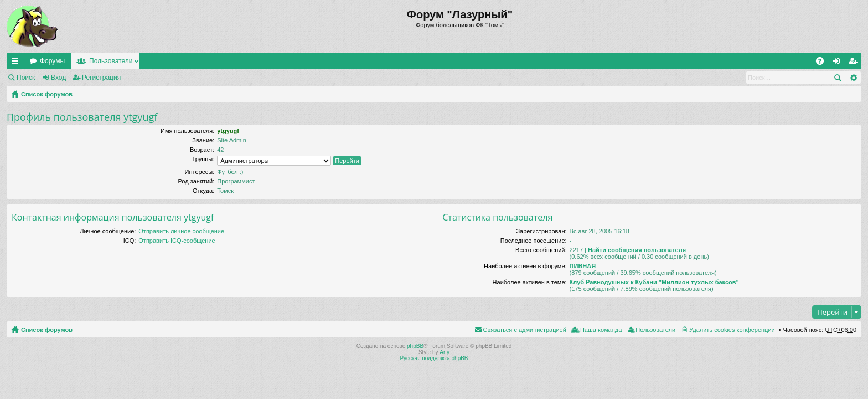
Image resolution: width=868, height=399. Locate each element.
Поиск (26, 78)
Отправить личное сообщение (181, 231)
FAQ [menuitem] (823, 63)
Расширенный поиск (853, 78)
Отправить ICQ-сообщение (177, 241)
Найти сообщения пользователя (637, 250)
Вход (58, 78)
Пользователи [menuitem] (655, 330)
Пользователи (111, 61)
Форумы (52, 61)
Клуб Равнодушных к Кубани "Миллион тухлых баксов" (654, 282)
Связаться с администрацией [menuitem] (525, 330)
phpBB (415, 346)
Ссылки (17, 63)
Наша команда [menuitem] (601, 330)
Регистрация (101, 78)
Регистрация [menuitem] (855, 63)
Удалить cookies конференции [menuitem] (732, 330)
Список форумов (47, 94)
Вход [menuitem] (839, 63)
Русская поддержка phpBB (434, 358)
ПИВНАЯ (583, 266)
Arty (445, 352)
